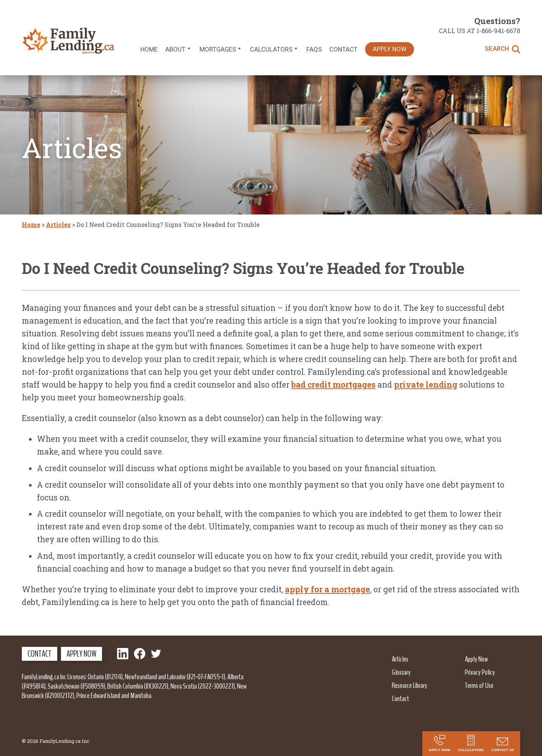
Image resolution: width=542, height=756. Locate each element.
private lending (426, 385)
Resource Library (410, 685)
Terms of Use (479, 685)
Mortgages (221, 49)
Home (149, 49)
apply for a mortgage (327, 589)
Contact (343, 49)
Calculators (274, 49)
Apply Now (390, 49)
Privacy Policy (480, 672)
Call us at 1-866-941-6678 (480, 31)
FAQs (314, 49)
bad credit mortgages (333, 385)
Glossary (401, 672)
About (179, 49)
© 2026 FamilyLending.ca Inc (56, 741)
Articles (58, 224)
